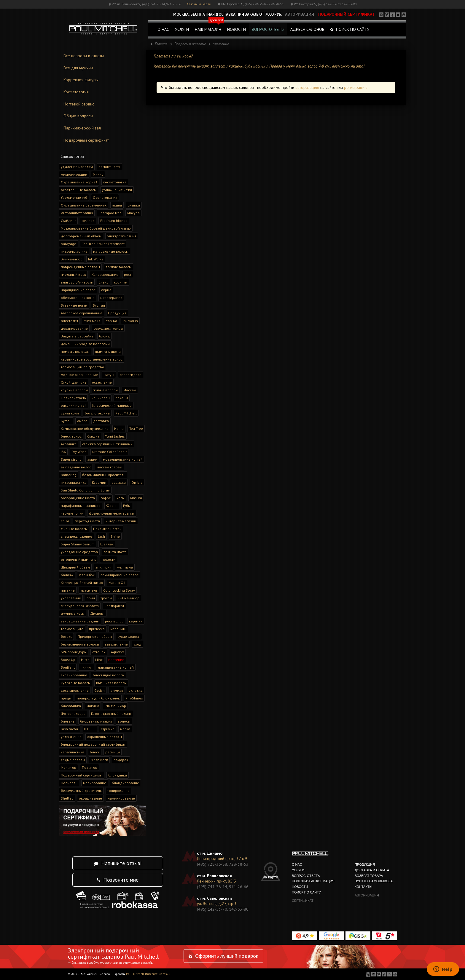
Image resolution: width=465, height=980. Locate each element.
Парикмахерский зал (82, 128)
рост (128, 274)
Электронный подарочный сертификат (93, 744)
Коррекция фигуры (81, 80)
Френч (112, 506)
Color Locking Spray (119, 590)
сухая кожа (70, 413)
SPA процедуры (74, 652)
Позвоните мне (118, 880)
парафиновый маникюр (81, 506)
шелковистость (73, 398)
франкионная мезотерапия (112, 513)
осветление (102, 382)
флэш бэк (87, 575)
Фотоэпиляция (73, 714)
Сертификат (114, 606)
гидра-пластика (74, 251)
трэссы (106, 598)
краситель (89, 590)
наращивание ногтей (116, 667)
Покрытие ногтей (107, 529)
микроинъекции (74, 174)
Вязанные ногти (74, 305)
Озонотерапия (105, 197)
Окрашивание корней (79, 182)
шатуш (109, 375)
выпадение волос (76, 467)
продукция (365, 864)
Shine (115, 536)
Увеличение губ (74, 197)
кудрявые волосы (76, 683)
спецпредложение (77, 536)
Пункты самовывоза (374, 881)
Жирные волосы (74, 529)
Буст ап (99, 305)
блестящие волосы (109, 675)
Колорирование (105, 274)
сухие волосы (129, 636)
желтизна (125, 567)
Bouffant (68, 667)
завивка (119, 482)
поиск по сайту (306, 892)
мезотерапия (111, 298)
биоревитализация (96, 721)
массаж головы (109, 467)
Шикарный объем (75, 567)
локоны (122, 398)
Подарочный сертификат (86, 140)
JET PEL (90, 729)
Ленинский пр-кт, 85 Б (216, 881)
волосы (124, 721)
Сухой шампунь (74, 382)
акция (117, 205)
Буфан (66, 421)
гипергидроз (131, 375)
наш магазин (210, 28)
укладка (136, 690)
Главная (161, 44)
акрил (106, 290)
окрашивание (90, 798)
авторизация (300, 14)
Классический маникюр (112, 405)
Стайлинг (68, 221)
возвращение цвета (78, 498)
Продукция (117, 313)
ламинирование (121, 798)
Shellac (67, 798)
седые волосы (73, 760)
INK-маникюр (115, 706)
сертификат (303, 901)
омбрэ (82, 421)
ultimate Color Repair (109, 452)
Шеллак (107, 544)
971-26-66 (173, 4)
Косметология (76, 92)
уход (137, 644)
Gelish (99, 690)
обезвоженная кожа (78, 298)
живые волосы (106, 390)
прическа (97, 629)
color (65, 521)
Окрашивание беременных (84, 205)
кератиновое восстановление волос (92, 359)
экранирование (74, 675)
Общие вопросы (78, 116)
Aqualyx (117, 652)
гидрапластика (74, 482)
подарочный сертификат (347, 14)
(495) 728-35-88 (256, 4)
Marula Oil (117, 583)
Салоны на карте (199, 4)
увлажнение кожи (117, 190)
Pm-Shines (134, 698)
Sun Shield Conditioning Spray (85, 490)
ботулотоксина (97, 413)
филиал (88, 221)
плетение (116, 660)
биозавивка (71, 706)
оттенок (99, 652)
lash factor (70, 729)
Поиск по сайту (350, 29)
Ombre (137, 482)
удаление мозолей (77, 167)
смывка (134, 205)
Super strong (71, 459)
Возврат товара (369, 876)
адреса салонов (307, 29)
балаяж (67, 575)
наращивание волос (78, 290)
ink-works (130, 321)
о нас (163, 29)
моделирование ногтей (123, 459)
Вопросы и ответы (190, 44)
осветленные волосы (79, 190)
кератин (136, 621)
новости (237, 29)
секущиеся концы (108, 328)
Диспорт (97, 613)
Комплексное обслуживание (85, 429)
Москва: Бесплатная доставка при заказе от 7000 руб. (228, 14)
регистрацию (356, 87)
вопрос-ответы (268, 29)
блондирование (125, 783)
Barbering (69, 475)
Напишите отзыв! (118, 863)
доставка (101, 421)
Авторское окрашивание (82, 313)
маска (125, 729)
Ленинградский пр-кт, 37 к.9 (222, 859)
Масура (133, 213)
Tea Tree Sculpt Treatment (103, 244)
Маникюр (69, 767)
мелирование (95, 783)
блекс (103, 282)
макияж (93, 706)
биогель (68, 721)
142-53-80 (349, 4)
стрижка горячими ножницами (107, 444)
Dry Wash (79, 452)
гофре (106, 498)
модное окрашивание (79, 375)
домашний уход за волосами (85, 344)
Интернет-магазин (158, 974)
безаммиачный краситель (104, 475)
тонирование (118, 791)
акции (92, 459)
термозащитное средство (82, 367)
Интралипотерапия (77, 213)
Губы (127, 506)
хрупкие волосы (74, 390)
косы (121, 498)
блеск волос (71, 436)
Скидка (93, 436)
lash (101, 536)
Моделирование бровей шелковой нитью (96, 228)
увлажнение (71, 737)
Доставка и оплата (372, 870)
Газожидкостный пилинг (111, 714)
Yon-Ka (112, 321)
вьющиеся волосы (111, 683)
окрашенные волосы (105, 737)
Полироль (69, 783)
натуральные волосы (111, 251)
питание (68, 590)
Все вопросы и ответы (84, 56)
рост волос (114, 621)
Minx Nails (92, 321)
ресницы (113, 752)
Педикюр (90, 767)
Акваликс (69, 444)
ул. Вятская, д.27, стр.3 (217, 904)
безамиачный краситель (81, 791)
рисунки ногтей (74, 405)
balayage (69, 244)
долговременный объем (81, 236)
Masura (136, 498)
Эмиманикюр (72, 259)
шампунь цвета (108, 352)
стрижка (108, 729)
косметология (115, 182)
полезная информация (313, 881)
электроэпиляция (122, 236)
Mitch (85, 660)
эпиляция (103, 567)
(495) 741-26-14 (153, 4)
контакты (363, 887)
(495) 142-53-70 (329, 4)
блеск (95, 752)
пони (91, 598)
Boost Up (68, 660)
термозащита (72, 629)
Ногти (119, 429)
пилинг (86, 667)
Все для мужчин (78, 68)
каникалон (101, 398)
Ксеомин (99, 482)
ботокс (66, 636)
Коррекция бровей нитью (82, 583)
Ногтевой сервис (79, 104)
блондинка (118, 775)
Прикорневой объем (95, 636)
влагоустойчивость (77, 282)
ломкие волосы (118, 267)
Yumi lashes (115, 436)
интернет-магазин (121, 521)
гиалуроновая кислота (80, 606)
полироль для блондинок (98, 698)
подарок (121, 760)
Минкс (98, 174)
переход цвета (87, 521)
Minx (99, 660)
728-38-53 (276, 4)
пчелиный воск (73, 274)
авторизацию (307, 87)
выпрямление (116, 644)
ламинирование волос (119, 575)
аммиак (117, 690)
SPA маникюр (128, 598)
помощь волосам (75, 352)
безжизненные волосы (80, 644)
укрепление (71, 598)
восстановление (75, 690)
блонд (104, 336)
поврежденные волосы (80, 267)
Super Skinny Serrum (78, 544)
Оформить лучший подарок (223, 956)
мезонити (118, 629)
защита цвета (115, 552)
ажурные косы (73, 613)
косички (121, 282)
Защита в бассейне (77, 336)
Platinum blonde (114, 221)
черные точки (72, 513)
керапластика (73, 752)
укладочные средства (79, 552)
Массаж (130, 390)
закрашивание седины (80, 621)
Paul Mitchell (126, 413)
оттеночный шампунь (78, 559)
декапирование (74, 328)
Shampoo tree (110, 213)
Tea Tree (136, 429)
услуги (182, 29)
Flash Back (99, 760)
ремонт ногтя (109, 167)
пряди (66, 698)
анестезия (69, 321)
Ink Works (96, 259)
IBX (63, 452)
